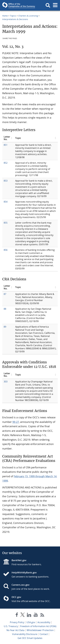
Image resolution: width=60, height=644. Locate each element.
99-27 (16, 422)
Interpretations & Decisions (15, 19)
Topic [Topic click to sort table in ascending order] (18, 138)
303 (6, 382)
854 (6, 202)
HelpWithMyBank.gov (24, 572)
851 (6, 145)
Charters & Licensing (28, 16)
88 (5, 309)
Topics (13, 16)
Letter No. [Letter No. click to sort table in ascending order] (7, 138)
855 (6, 223)
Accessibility (44, 622)
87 (5, 294)
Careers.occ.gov (20, 585)
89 (5, 327)
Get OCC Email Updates (30, 638)
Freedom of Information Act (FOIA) (38, 626)
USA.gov (31, 622)
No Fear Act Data (15, 630)
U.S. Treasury (11, 626)
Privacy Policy (17, 622)
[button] (48, 5)
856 (6, 250)
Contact (44, 634)
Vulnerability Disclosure (25, 634)
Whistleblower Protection (40, 630)
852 (6, 163)
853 (6, 181)
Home (5, 16)
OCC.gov (16, 597)
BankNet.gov (19, 560)
